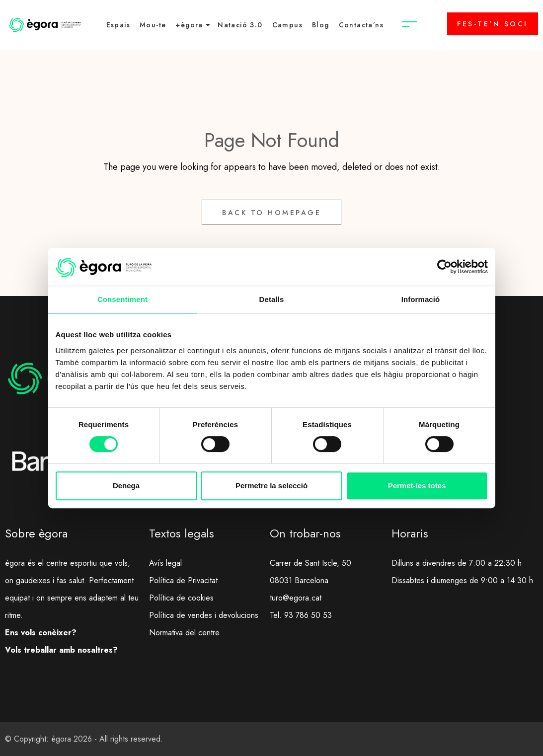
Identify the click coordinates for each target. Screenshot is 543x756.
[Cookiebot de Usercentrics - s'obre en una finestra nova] (444, 267)
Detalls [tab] (272, 299)
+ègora (189, 25)
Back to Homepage (271, 213)
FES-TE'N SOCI (493, 24)
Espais (118, 25)
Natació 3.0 (240, 25)
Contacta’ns (361, 25)
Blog (321, 25)
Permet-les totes (417, 486)
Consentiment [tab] (122, 299)
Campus (287, 25)
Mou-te (153, 25)
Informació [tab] (421, 299)
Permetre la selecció (271, 486)
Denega (126, 486)
